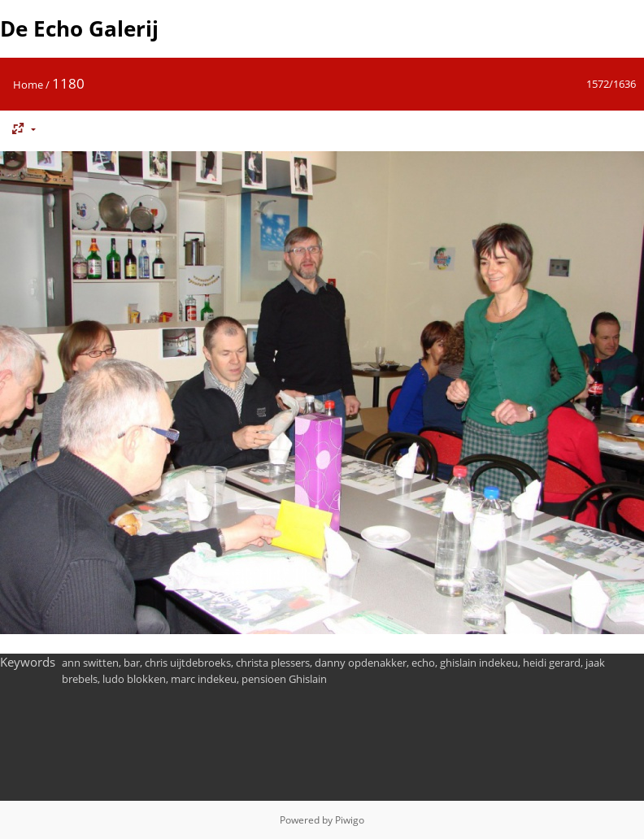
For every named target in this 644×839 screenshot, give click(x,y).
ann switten (90, 663)
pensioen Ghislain (284, 679)
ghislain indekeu (479, 663)
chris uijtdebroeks (188, 663)
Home (28, 85)
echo (423, 663)
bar (132, 663)
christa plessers (273, 663)
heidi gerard (552, 663)
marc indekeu (204, 679)
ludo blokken (134, 679)
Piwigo (350, 820)
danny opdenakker (361, 663)
